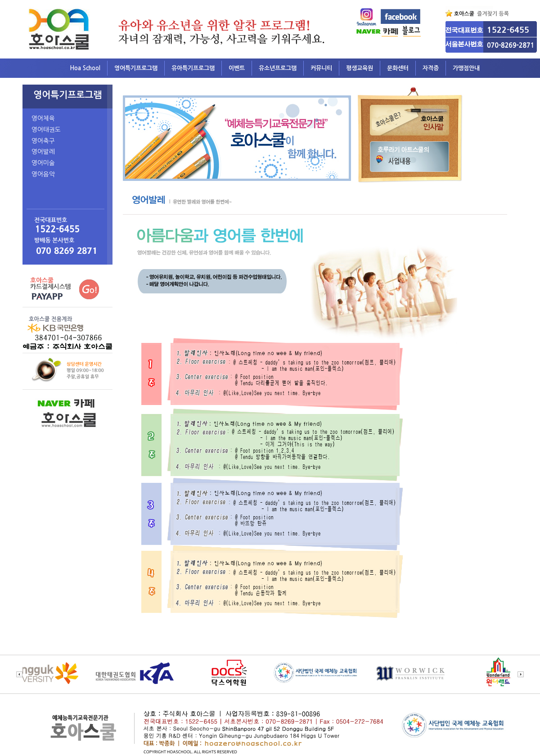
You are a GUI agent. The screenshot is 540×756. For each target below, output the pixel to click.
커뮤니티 (321, 68)
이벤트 (237, 68)
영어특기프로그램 (136, 68)
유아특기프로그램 (193, 68)
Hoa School (85, 68)
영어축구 (43, 141)
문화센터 (398, 68)
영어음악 (43, 174)
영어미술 (43, 163)
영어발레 (43, 152)
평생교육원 (360, 68)
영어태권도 (46, 130)
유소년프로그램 (278, 68)
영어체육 (43, 118)
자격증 (431, 68)
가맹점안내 (466, 68)
